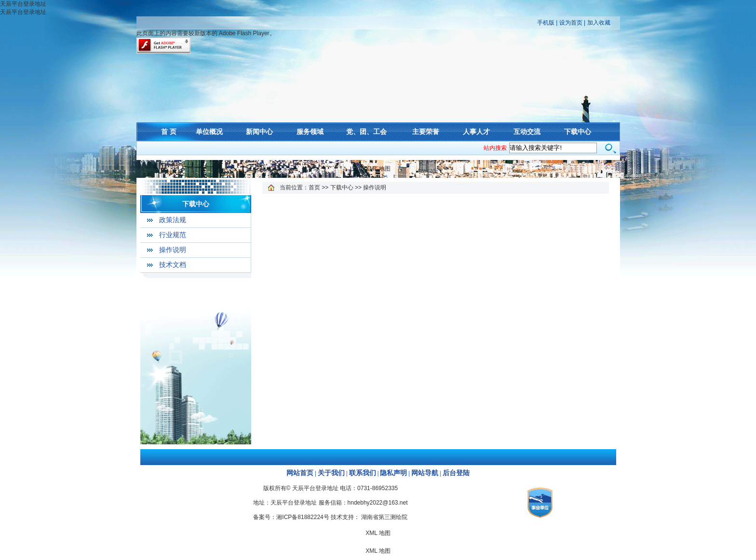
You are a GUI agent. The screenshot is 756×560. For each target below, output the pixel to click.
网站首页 (300, 473)
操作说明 (173, 250)
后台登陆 (456, 473)
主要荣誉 (426, 132)
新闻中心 (259, 132)
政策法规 (173, 220)
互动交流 (527, 132)
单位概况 (209, 132)
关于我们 (331, 473)
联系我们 (363, 473)
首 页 (169, 132)
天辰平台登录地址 (23, 4)
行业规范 (173, 235)
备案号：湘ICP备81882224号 (291, 517)
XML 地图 (378, 169)
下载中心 (578, 132)
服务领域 (310, 132)
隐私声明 (393, 473)
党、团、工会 (366, 132)
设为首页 (571, 23)
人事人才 (476, 132)
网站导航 (425, 473)
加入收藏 (599, 23)
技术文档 (173, 265)
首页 (314, 187)
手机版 (546, 23)
